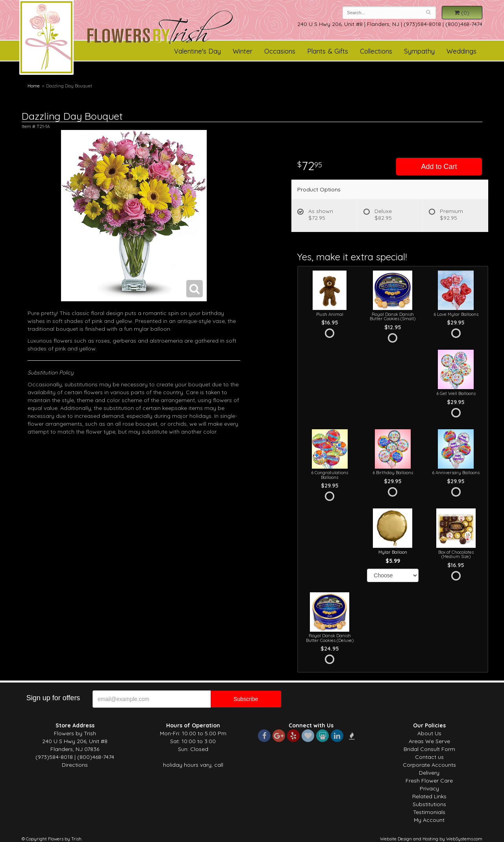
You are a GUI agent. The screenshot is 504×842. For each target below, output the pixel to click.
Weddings (461, 51)
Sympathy (419, 51)
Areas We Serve (429, 741)
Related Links (429, 796)
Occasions (280, 51)
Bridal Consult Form (429, 749)
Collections (376, 51)
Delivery (429, 773)
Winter (243, 51)
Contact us (429, 757)
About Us (429, 733)
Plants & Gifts (328, 51)
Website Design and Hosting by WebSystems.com (431, 839)
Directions (75, 765)
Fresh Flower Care (429, 781)
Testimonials (429, 812)
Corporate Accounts (429, 765)
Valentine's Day (197, 51)
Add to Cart (439, 167)
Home (34, 86)
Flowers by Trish (46, 39)
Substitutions (429, 804)
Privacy (429, 788)
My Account (429, 820)
